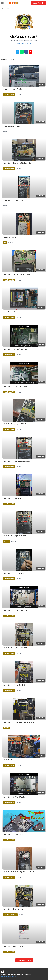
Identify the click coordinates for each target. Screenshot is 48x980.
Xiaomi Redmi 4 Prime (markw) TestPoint (17, 274)
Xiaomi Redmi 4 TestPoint (12, 312)
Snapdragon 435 (9, 317)
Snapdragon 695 (9, 169)
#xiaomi (19, 95)
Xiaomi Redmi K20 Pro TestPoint (14, 834)
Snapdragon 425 (9, 504)
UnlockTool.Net (38, 3)
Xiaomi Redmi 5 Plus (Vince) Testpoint (16, 461)
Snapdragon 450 (9, 429)
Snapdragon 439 (9, 653)
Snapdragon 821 (9, 952)
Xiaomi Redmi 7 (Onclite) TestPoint (15, 610)
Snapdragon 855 (9, 840)
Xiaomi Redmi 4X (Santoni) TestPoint (16, 386)
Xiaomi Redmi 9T (9, 760)
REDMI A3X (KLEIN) (9, 237)
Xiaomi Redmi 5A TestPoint (12, 498)
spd (5, 243)
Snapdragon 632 (9, 616)
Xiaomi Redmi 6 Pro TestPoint (13, 573)
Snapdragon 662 (9, 765)
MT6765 (6, 728)
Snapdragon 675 (9, 877)
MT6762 (6, 541)
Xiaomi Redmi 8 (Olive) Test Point (14, 685)
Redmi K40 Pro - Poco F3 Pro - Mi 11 (16, 200)
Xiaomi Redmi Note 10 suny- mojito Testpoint (18, 872)
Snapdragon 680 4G (10, 915)
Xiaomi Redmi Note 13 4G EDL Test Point (17, 163)
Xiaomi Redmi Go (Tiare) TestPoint (15, 797)
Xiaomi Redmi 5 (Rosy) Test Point (14, 424)
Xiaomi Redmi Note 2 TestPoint (14, 946)
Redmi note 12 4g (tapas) (12, 126)
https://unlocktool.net (24, 44)
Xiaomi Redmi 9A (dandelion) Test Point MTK (18, 722)
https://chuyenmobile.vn (9, 977)
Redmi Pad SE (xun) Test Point (13, 89)
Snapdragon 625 (9, 280)
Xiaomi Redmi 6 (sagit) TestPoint (14, 536)
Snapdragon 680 (9, 95)
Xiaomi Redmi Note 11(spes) (13, 909)
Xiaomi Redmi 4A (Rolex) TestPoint (15, 349)
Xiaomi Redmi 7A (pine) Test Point (15, 648)
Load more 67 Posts (24, 960)
